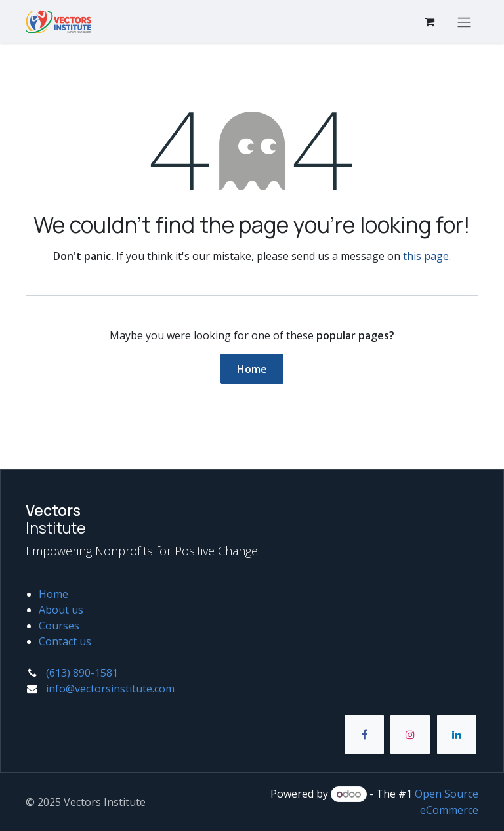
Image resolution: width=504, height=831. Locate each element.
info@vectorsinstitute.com (110, 689)
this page (426, 256)
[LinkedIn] (457, 735)
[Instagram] (410, 735)
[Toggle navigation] (464, 22)
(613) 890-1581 (82, 673)
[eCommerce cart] (429, 22)
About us (61, 610)
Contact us (65, 641)
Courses (59, 626)
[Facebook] (364, 735)
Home (252, 369)
